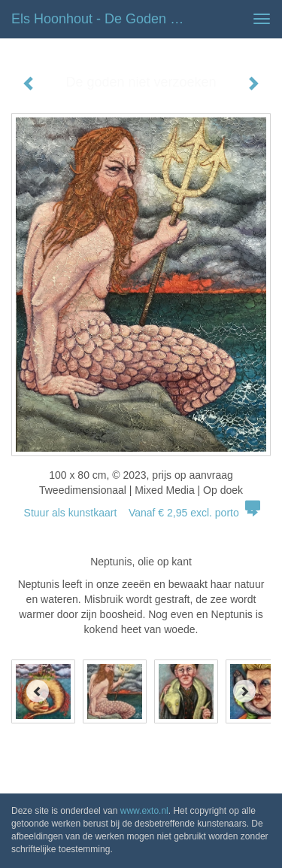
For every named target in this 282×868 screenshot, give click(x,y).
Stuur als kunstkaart (141, 513)
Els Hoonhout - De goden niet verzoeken (108, 19)
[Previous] (38, 691)
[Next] (244, 691)
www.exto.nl (144, 811)
